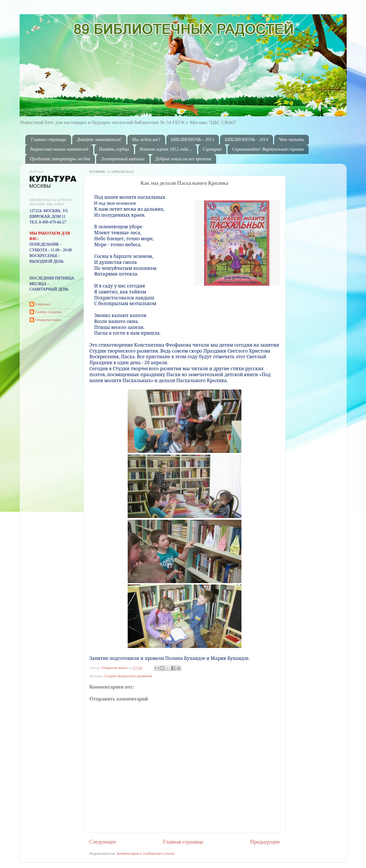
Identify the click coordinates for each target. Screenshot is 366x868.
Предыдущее (265, 842)
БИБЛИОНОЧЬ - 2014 (246, 139)
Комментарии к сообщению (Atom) (146, 853)
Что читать (291, 139)
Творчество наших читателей (59, 149)
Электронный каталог (123, 159)
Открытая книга (115, 668)
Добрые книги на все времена (183, 159)
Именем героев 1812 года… (166, 149)
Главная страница (49, 139)
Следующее (103, 842)
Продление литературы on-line (60, 159)
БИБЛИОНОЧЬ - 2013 (193, 139)
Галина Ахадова (48, 312)
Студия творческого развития (128, 676)
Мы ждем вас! (146, 139)
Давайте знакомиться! (99, 139)
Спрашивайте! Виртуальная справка (268, 149)
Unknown (43, 304)
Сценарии (212, 149)
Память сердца (114, 149)
